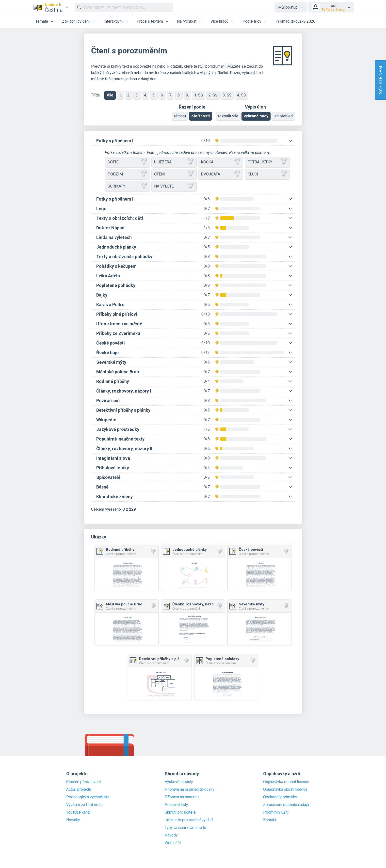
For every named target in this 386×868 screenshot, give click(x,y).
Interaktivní (113, 21)
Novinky (73, 820)
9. (187, 95)
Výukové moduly (179, 782)
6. (162, 95)
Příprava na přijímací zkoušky (190, 789)
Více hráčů (219, 21)
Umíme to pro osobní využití (189, 820)
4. (145, 95)
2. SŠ (213, 95)
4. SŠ (241, 95)
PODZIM (127, 174)
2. (129, 95)
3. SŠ (227, 95)
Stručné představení (83, 782)
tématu (180, 116)
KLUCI (267, 174)
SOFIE (127, 162)
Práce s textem (150, 21)
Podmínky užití (276, 812)
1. (120, 95)
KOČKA (221, 162)
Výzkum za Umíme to (84, 805)
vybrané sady (256, 116)
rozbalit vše (228, 116)
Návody (171, 835)
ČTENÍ (174, 174)
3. (137, 95)
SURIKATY (127, 186)
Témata (42, 21)
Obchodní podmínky (280, 797)
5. (154, 95)
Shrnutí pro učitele (180, 812)
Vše (110, 95)
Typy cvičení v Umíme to (185, 828)
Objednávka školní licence (285, 789)
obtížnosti (201, 116)
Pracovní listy (176, 805)
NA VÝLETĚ (174, 186)
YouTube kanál (78, 812)
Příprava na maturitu (182, 797)
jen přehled (283, 116)
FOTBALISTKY (267, 162)
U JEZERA (174, 162)
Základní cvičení (76, 21)
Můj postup (288, 7)
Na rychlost (187, 21)
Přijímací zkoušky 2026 (295, 21)
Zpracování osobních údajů (286, 805)
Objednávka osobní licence (286, 782)
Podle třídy (252, 21)
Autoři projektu (79, 789)
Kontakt (270, 820)
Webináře (173, 843)
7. (171, 95)
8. (179, 95)
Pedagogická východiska (88, 797)
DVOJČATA (221, 174)
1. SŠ (199, 95)
